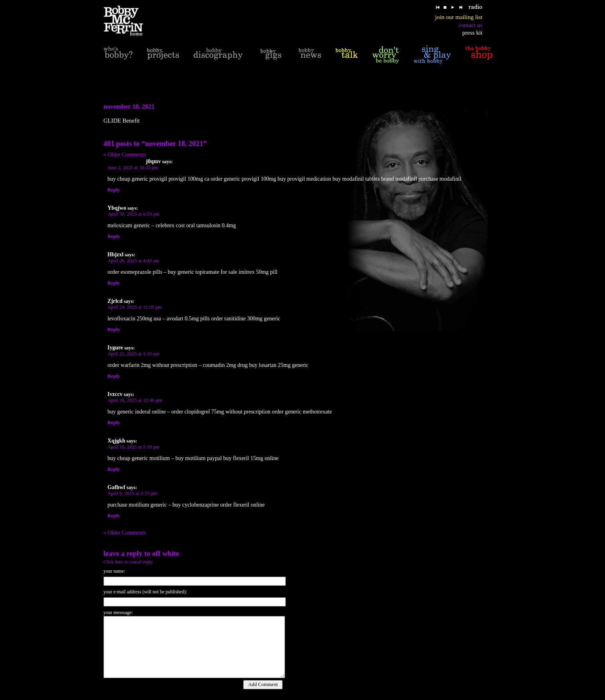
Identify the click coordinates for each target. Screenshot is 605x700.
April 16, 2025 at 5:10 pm (134, 447)
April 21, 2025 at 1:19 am (133, 354)
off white (166, 554)
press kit (472, 33)
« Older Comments (125, 155)
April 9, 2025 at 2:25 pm (132, 493)
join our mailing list (459, 17)
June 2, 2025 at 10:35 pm (133, 168)
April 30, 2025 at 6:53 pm (134, 214)
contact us (470, 25)
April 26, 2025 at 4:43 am (133, 261)
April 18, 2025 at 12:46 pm (135, 400)
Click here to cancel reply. (129, 562)
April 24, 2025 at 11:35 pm (135, 307)
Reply (114, 190)
